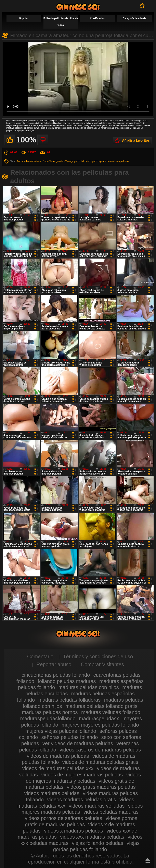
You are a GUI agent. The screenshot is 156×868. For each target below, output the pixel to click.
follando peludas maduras (67, 681)
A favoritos (142, 5)
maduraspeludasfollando (48, 718)
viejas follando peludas (98, 843)
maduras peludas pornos (50, 712)
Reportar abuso (54, 664)
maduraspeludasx (99, 718)
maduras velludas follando (111, 712)
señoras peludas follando (70, 737)
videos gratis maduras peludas (101, 787)
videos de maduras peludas (58, 756)
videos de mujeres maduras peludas (82, 775)
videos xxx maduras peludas (92, 837)
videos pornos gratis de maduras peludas (107, 161)
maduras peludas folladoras (69, 700)
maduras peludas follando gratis (101, 706)
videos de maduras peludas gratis (100, 762)
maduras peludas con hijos (89, 687)
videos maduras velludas (97, 806)
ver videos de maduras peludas (78, 743)
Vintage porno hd (74, 161)
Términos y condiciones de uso (98, 656)
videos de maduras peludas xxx (58, 768)
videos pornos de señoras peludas (63, 818)
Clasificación (97, 18)
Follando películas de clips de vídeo (61, 22)
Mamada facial (34, 161)
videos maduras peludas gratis (82, 800)
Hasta (148, 861)
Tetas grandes (57, 161)
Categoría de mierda (134, 18)
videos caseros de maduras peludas (100, 750)
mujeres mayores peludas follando (100, 725)
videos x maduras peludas (74, 831)
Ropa (46, 161)
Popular (24, 18)
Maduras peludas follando (78, 7)
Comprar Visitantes (102, 664)
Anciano (21, 161)
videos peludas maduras (111, 812)
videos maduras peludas (52, 793)
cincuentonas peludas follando (56, 675)
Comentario (40, 656)
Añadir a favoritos (136, 141)
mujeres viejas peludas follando (61, 731)
